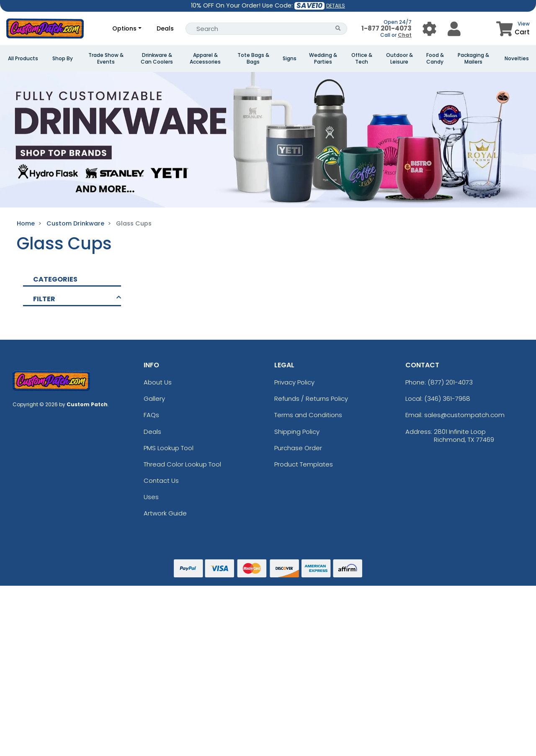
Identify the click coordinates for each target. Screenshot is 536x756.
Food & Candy (435, 59)
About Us (158, 382)
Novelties (517, 59)
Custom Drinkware (75, 223)
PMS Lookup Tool (169, 448)
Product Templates (304, 464)
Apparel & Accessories (205, 59)
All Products (23, 59)
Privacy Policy (294, 382)
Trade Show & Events (106, 59)
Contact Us (161, 481)
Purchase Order (298, 448)
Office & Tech (362, 59)
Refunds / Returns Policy (311, 399)
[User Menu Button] (429, 29)
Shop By (63, 59)
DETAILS (336, 6)
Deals (165, 28)
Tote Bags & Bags (253, 59)
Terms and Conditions (308, 415)
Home (26, 223)
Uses (151, 497)
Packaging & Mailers (473, 59)
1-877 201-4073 (387, 28)
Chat (405, 35)
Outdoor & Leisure (399, 59)
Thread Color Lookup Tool (182, 464)
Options (124, 28)
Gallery (154, 399)
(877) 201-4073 (450, 382)
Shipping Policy (297, 432)
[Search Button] (338, 29)
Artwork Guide (165, 513)
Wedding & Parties (323, 59)
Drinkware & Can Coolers (157, 59)
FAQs (151, 415)
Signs (290, 59)
